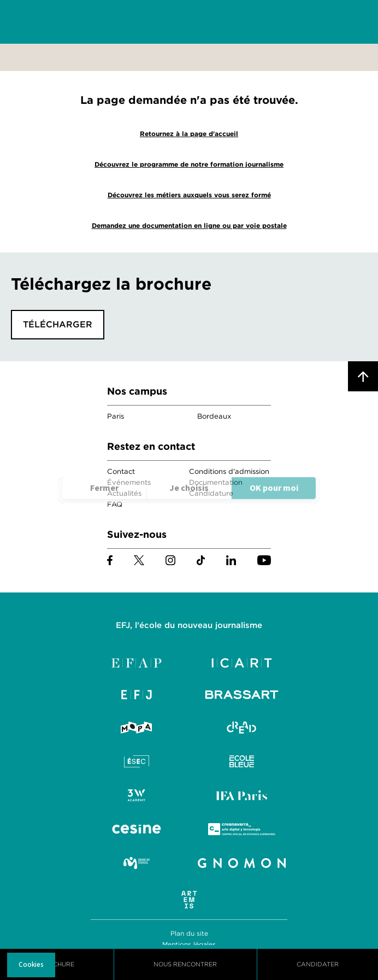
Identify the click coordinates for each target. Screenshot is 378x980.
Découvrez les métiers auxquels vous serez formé (189, 195)
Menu (351, 22)
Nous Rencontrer (185, 964)
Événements (129, 482)
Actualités (124, 493)
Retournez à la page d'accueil (189, 134)
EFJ (72, 22)
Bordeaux (214, 416)
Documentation (216, 482)
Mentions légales (189, 944)
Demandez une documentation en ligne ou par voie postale (189, 225)
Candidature (211, 493)
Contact (121, 471)
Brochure (57, 964)
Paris (116, 416)
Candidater (318, 964)
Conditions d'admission (229, 471)
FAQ (115, 504)
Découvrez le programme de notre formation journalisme (189, 164)
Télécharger (58, 324)
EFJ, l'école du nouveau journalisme (189, 625)
